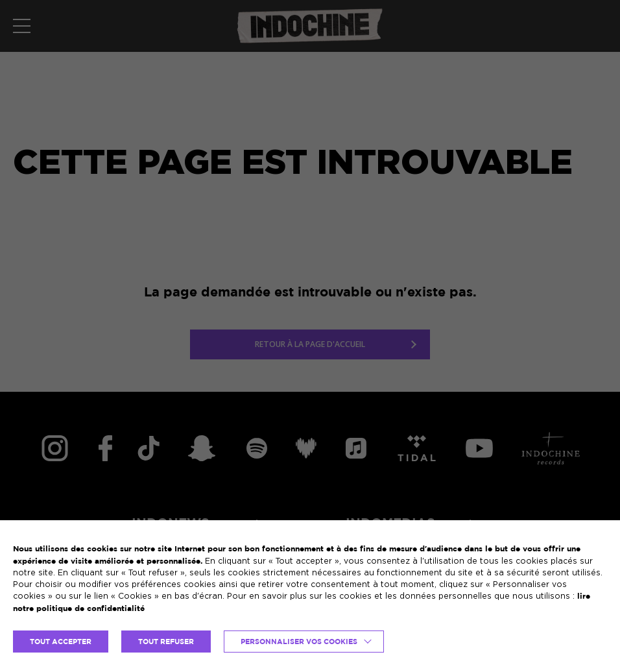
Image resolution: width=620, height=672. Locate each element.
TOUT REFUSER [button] (166, 642)
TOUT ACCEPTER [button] (61, 642)
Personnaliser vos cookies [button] (299, 642)
